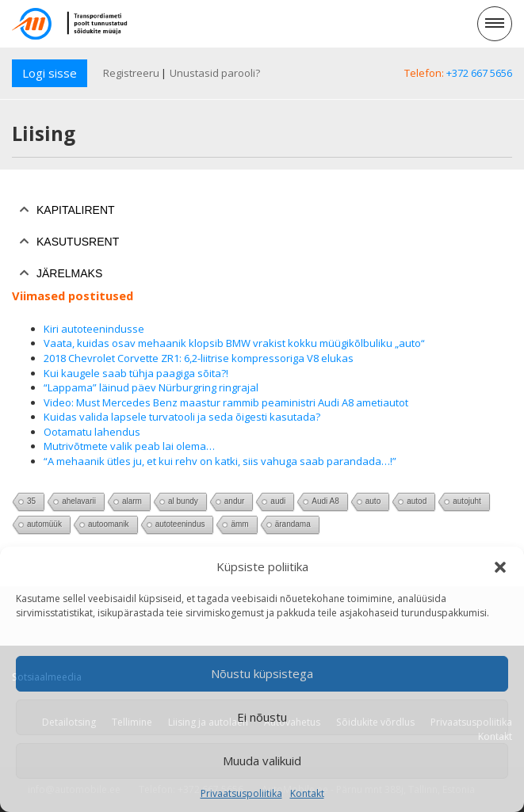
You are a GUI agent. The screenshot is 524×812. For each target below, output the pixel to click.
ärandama (293, 524)
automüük (44, 524)
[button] (500, 567)
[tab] (262, 210)
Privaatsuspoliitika (241, 793)
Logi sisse (50, 73)
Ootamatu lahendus (92, 432)
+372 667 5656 (479, 73)
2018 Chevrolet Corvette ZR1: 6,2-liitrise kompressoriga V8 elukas (199, 358)
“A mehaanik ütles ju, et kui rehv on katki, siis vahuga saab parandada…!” (220, 461)
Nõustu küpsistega (262, 673)
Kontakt (307, 793)
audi (278, 501)
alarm (132, 501)
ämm (239, 524)
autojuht (467, 501)
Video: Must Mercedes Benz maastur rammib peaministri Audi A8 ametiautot (226, 402)
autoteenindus (180, 524)
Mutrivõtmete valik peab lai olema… (129, 446)
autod (417, 501)
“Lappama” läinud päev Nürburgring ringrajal (151, 387)
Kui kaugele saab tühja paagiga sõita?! (136, 373)
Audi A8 (325, 501)
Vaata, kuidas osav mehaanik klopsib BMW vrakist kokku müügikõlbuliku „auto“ (234, 343)
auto (373, 501)
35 (31, 501)
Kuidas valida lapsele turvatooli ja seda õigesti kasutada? (182, 417)
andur (235, 501)
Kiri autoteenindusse (94, 329)
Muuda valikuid (262, 761)
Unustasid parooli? (215, 73)
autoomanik (109, 524)
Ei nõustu (262, 717)
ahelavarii (79, 501)
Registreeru (131, 73)
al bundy (183, 501)
